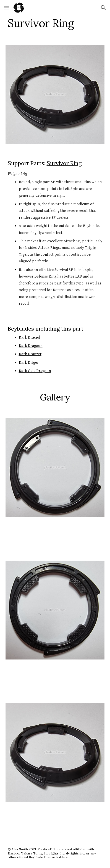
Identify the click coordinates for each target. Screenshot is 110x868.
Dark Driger (29, 362)
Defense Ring (45, 276)
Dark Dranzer (30, 354)
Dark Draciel (29, 337)
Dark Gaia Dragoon (35, 371)
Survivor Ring (64, 163)
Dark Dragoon (31, 346)
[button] (7, 8)
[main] (55, 23)
